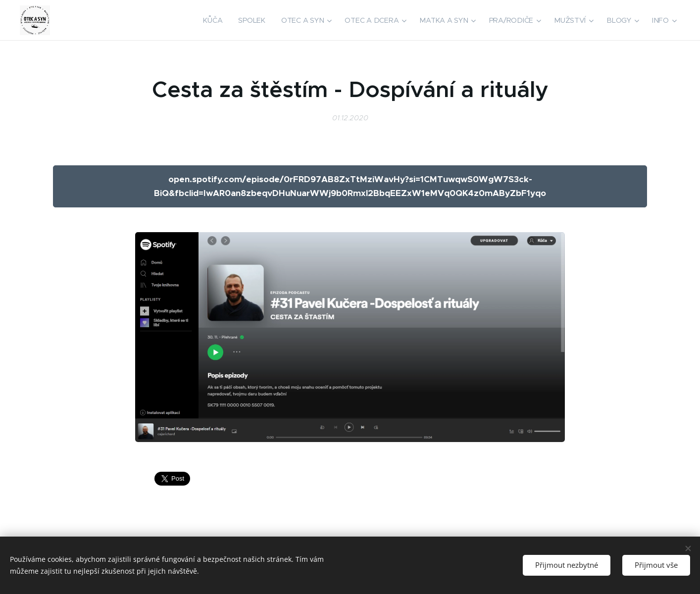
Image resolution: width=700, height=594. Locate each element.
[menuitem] (217, 20)
